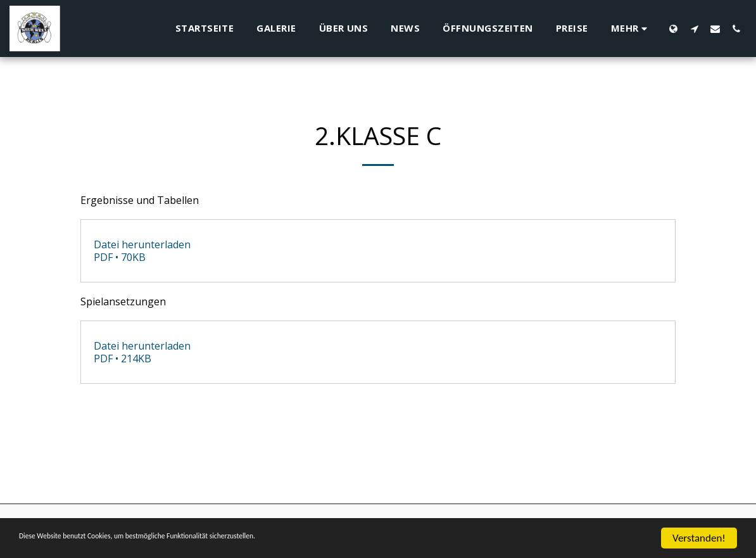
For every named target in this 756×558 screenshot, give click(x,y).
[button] (694, 29)
